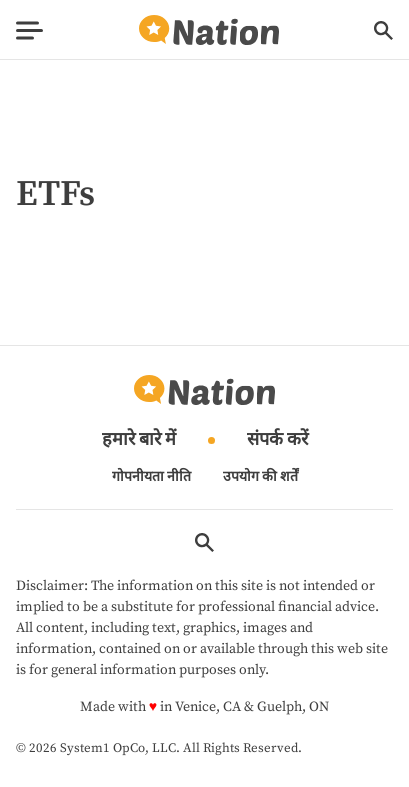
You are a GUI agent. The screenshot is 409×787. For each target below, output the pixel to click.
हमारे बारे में (139, 440)
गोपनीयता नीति (151, 477)
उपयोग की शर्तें (260, 477)
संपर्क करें (277, 440)
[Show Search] (383, 30)
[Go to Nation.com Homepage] (209, 30)
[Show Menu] (29, 30)
